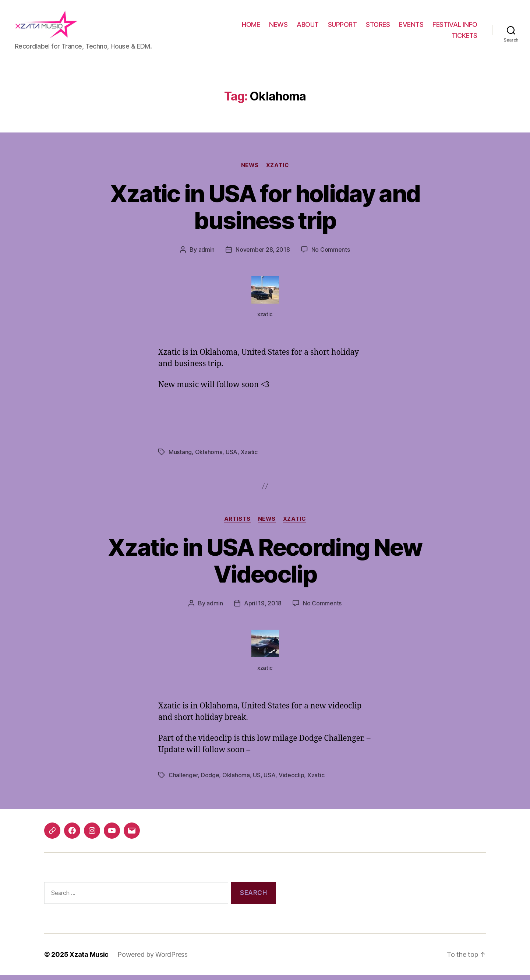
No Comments (331, 254)
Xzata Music (89, 959)
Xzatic (278, 170)
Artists (237, 524)
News (250, 170)
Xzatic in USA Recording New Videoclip (265, 565)
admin (207, 254)
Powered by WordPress (153, 959)
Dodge (210, 780)
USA (232, 457)
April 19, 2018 (263, 608)
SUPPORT (342, 27)
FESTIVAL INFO (455, 27)
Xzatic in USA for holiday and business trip (265, 212)
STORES (378, 27)
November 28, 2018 (263, 254)
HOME (251, 27)
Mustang (180, 457)
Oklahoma (209, 457)
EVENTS (411, 27)
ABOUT (308, 27)
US (257, 780)
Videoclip (291, 780)
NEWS (278, 27)
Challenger (183, 780)
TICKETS (464, 38)
